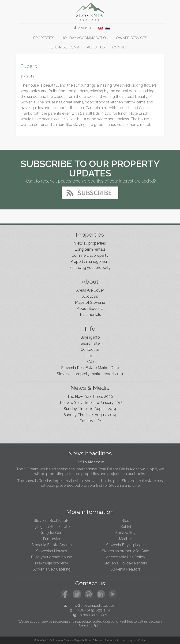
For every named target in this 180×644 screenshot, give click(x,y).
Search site (90, 343)
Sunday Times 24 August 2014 (90, 415)
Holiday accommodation (85, 38)
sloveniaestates (94, 615)
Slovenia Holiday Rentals (125, 563)
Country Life (90, 421)
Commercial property (90, 255)
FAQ (90, 362)
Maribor (125, 539)
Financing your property (90, 268)
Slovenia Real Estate (52, 521)
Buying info (90, 337)
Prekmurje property (51, 563)
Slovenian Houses (52, 551)
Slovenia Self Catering (52, 569)
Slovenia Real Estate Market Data (90, 368)
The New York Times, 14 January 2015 (90, 403)
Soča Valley (125, 533)
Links (90, 356)
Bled (125, 521)
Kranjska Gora (52, 533)
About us (83, 28)
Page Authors (83, 640)
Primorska (51, 539)
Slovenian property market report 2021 (90, 374)
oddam (123, 640)
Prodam (110, 640)
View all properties (90, 243)
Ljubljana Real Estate (51, 527)
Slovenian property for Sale (126, 551)
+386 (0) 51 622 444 (93, 610)
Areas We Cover (90, 290)
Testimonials (90, 315)
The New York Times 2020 (90, 397)
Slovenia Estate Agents (52, 545)
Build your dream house (51, 557)
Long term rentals (90, 249)
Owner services (131, 38)
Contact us (90, 349)
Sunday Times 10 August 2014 (90, 409)
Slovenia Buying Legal (125, 545)
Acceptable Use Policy (126, 557)
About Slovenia (90, 309)
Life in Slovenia (65, 47)
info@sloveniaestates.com (94, 606)
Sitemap (98, 640)
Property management (90, 262)
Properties (44, 38)
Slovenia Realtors (126, 569)
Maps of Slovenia (90, 302)
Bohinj (126, 527)
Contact (121, 47)
